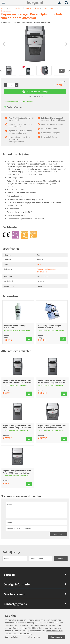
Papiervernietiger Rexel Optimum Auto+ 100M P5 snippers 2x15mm (17, 381)
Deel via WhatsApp (13, 107)
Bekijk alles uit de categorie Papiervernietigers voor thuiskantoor (26, 22)
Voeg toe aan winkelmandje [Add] (35, 92)
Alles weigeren (34, 637)
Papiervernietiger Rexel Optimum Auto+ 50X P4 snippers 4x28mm (17, 472)
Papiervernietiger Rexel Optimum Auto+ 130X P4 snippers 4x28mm (17, 427)
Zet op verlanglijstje (35, 96)
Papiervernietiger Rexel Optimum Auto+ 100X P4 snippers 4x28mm (52, 381)
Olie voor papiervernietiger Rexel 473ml (16, 327)
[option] (35, 44)
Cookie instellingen (13, 637)
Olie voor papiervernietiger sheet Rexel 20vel (50, 327)
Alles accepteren (57, 637)
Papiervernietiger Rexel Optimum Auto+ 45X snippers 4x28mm (52, 427)
